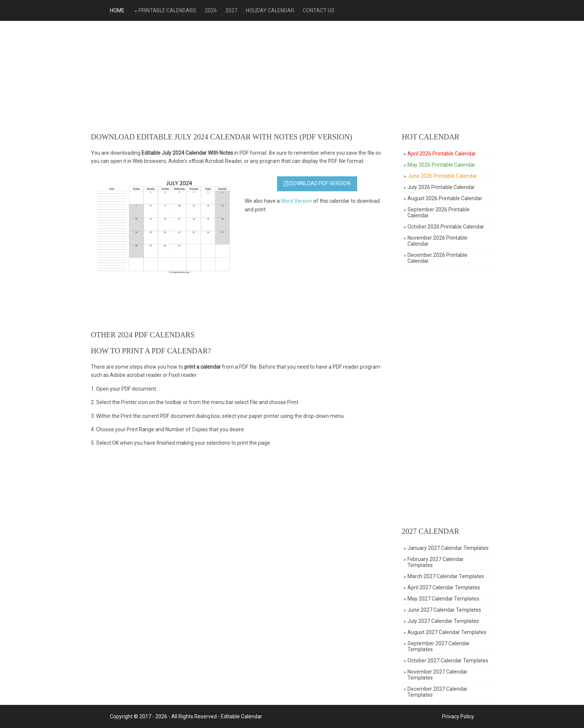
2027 (231, 10)
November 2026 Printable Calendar (437, 241)
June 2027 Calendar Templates (444, 610)
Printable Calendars (167, 10)
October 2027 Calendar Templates (448, 661)
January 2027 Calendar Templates (448, 548)
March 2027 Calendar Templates (446, 576)
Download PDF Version (317, 183)
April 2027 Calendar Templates (444, 587)
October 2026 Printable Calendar (446, 227)
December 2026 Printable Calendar (437, 258)
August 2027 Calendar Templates (447, 632)
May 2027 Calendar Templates (443, 599)
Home (117, 10)
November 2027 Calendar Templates (437, 675)
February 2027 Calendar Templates (436, 562)
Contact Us (319, 10)
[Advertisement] (292, 77)
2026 (211, 10)
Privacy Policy (458, 716)
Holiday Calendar (270, 10)
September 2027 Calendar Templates (439, 646)
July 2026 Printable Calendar (441, 187)
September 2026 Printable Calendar (439, 212)
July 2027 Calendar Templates (443, 621)
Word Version (296, 201)
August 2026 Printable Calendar (445, 198)
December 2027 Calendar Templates (437, 692)
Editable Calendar (242, 716)
